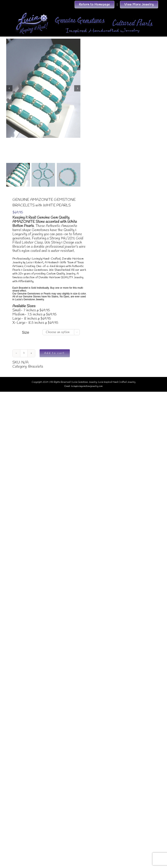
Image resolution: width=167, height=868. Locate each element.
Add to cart (55, 353)
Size (26, 332)
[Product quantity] (24, 353)
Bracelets (36, 367)
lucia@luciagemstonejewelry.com (87, 386)
